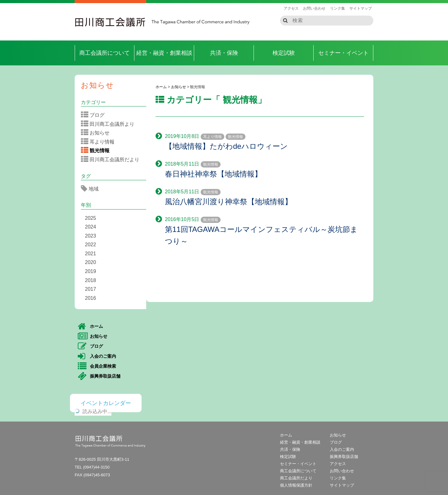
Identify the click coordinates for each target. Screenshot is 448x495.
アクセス (291, 8)
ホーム (90, 327)
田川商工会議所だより (112, 159)
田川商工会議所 (110, 22)
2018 (91, 280)
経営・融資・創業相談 (164, 53)
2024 (91, 227)
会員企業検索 (97, 366)
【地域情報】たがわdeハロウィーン (226, 146)
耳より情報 (212, 137)
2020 (91, 262)
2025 (91, 218)
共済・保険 (224, 53)
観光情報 (236, 137)
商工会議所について (105, 53)
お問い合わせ (314, 8)
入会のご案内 (97, 356)
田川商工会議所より (110, 124)
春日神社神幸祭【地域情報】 (213, 174)
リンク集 (338, 8)
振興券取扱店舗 (99, 376)
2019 (91, 271)
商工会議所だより (296, 478)
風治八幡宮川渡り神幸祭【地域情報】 (229, 202)
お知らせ (98, 85)
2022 (91, 245)
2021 (91, 254)
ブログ (95, 115)
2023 (91, 236)
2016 (91, 298)
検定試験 (284, 53)
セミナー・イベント (343, 53)
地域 (92, 189)
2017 (91, 289)
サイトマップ (361, 8)
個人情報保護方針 (296, 485)
